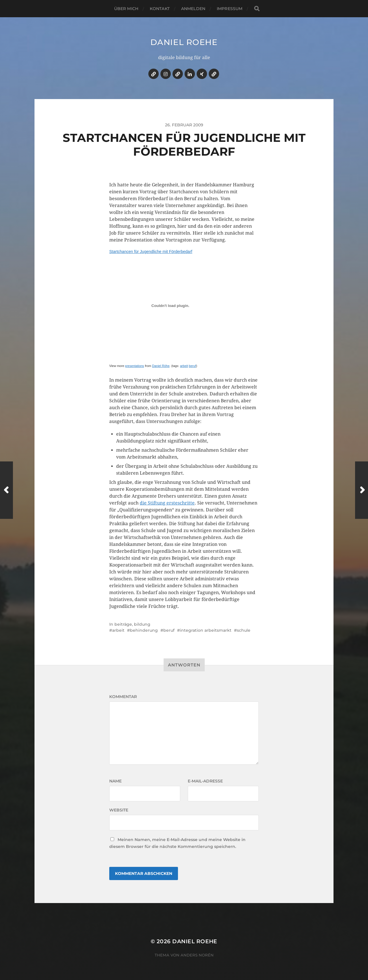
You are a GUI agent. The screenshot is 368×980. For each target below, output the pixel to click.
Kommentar (123, 697)
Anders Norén (197, 955)
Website (119, 810)
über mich (126, 9)
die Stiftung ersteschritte (167, 503)
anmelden (193, 9)
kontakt (160, 9)
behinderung (144, 630)
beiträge (123, 624)
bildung (142, 624)
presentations (135, 366)
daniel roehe (184, 42)
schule (244, 630)
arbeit (184, 366)
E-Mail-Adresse (205, 781)
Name (115, 781)
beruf (192, 366)
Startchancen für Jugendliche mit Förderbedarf (151, 252)
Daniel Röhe (161, 366)
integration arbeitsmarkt (206, 630)
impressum (230, 9)
